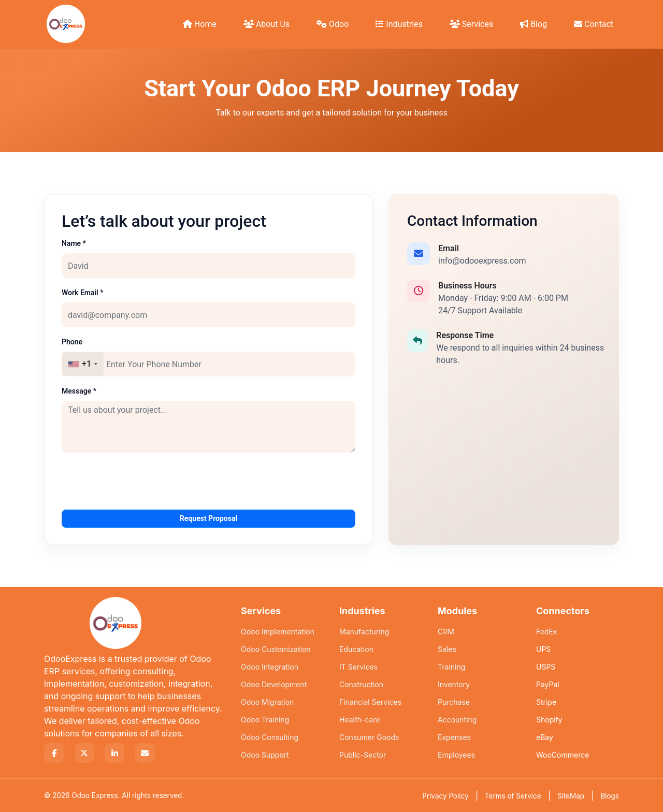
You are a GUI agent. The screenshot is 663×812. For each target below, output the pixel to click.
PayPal (548, 684)
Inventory (454, 684)
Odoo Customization (276, 649)
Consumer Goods (369, 737)
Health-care (360, 720)
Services (471, 24)
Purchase (454, 702)
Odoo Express (95, 795)
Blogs (610, 796)
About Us (266, 24)
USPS (546, 667)
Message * (79, 391)
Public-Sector (363, 755)
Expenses (454, 737)
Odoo (333, 24)
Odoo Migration (267, 702)
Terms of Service (513, 796)
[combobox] (83, 364)
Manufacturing (364, 632)
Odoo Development (274, 684)
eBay (545, 737)
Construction (361, 684)
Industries (399, 24)
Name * (74, 243)
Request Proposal (208, 518)
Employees (456, 755)
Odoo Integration (270, 667)
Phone (72, 342)
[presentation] (140, 481)
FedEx (547, 632)
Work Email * (83, 293)
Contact (594, 24)
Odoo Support (265, 755)
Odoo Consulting (270, 737)
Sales (447, 649)
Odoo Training (265, 720)
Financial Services (370, 702)
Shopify (549, 720)
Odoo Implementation (278, 632)
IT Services (358, 667)
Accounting (457, 720)
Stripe (546, 702)
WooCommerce (563, 755)
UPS (543, 649)
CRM (446, 632)
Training (451, 667)
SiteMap (571, 796)
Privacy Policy (445, 796)
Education (356, 649)
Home (200, 24)
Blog (534, 24)
